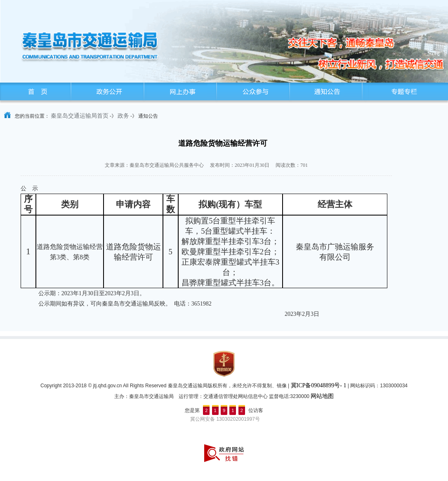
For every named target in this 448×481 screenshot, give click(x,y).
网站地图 (322, 396)
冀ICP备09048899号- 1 (319, 385)
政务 (123, 116)
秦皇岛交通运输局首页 (80, 116)
